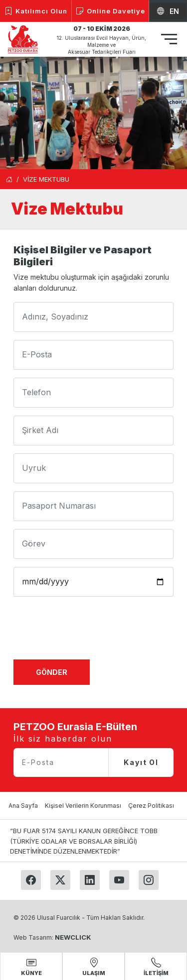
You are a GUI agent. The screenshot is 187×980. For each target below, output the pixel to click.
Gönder (52, 672)
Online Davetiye (110, 11)
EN (168, 11)
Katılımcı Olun (36, 11)
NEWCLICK (73, 937)
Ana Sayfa (23, 806)
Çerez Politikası (151, 806)
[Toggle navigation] (169, 41)
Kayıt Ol (141, 762)
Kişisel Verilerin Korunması (83, 806)
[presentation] (89, 632)
